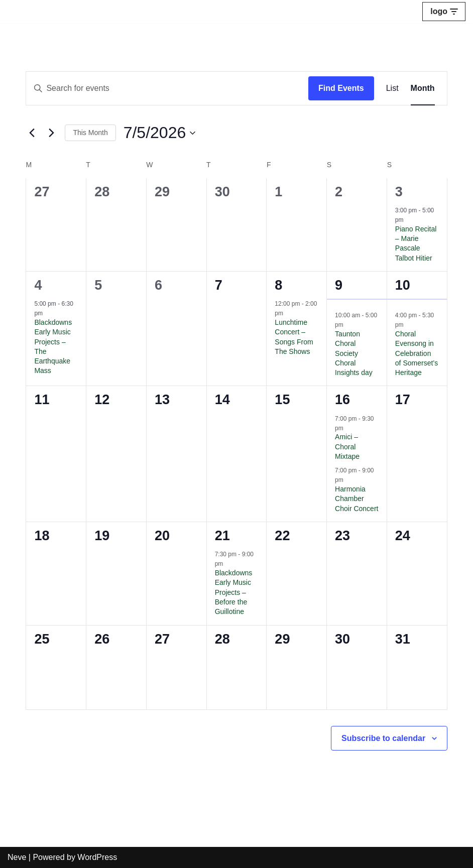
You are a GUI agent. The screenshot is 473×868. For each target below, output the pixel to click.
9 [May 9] (339, 285)
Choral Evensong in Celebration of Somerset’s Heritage (417, 353)
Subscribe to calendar (383, 738)
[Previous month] (32, 133)
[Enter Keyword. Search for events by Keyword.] (167, 88)
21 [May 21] (222, 536)
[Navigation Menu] (444, 12)
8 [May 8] (278, 285)
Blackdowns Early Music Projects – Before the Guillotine (234, 592)
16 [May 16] (342, 400)
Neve (17, 857)
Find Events (341, 88)
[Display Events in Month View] (423, 88)
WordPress (97, 857)
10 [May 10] (403, 285)
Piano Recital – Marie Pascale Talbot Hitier (416, 243)
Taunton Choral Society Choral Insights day (354, 353)
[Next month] (51, 133)
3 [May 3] (399, 192)
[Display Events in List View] (392, 88)
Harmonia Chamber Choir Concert (357, 499)
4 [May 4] (38, 285)
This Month (90, 133)
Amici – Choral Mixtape (347, 447)
